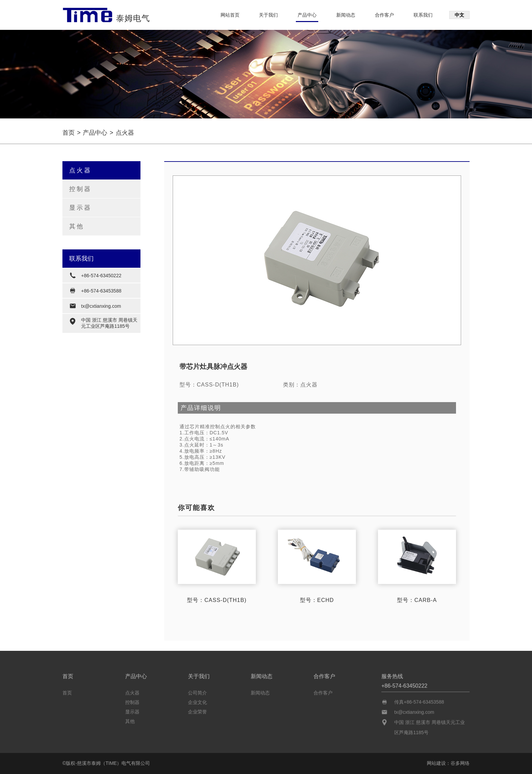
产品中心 (307, 15)
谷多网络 (460, 763)
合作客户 (384, 15)
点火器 (80, 170)
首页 (69, 133)
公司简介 (197, 691)
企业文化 (197, 701)
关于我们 (268, 15)
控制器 (80, 189)
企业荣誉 (197, 710)
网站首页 (230, 15)
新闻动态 (346, 15)
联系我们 (423, 15)
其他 (77, 226)
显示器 (80, 208)
